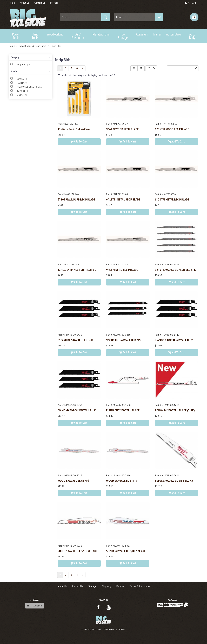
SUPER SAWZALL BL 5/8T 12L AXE (126, 551)
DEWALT (21, 79)
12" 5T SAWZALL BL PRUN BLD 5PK (175, 270)
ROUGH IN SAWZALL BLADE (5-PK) (175, 410)
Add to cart (79, 141)
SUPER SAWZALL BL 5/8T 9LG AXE (77, 551)
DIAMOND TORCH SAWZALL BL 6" (174, 340)
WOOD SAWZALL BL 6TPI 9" (122, 481)
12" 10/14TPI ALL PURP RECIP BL (77, 270)
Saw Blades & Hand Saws (33, 46)
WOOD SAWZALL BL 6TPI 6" (74, 481)
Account (190, 3)
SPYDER (21, 95)
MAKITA (21, 83)
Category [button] (31, 57)
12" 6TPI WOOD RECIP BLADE (172, 129)
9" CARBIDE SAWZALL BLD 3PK (124, 340)
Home (12, 46)
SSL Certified (35, 606)
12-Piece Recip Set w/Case (74, 129)
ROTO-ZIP (22, 91)
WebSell (122, 629)
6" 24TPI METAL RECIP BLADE (172, 199)
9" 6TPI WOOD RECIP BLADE (122, 129)
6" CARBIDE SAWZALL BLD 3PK (75, 340)
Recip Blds (22, 65)
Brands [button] (31, 71)
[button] (194, 17)
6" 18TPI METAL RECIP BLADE (123, 199)
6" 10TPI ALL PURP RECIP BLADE (76, 199)
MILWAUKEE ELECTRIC (28, 87)
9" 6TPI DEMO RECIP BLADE (122, 270)
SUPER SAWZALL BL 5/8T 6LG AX (174, 481)
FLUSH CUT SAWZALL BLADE (123, 410)
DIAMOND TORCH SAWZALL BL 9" (77, 410)
